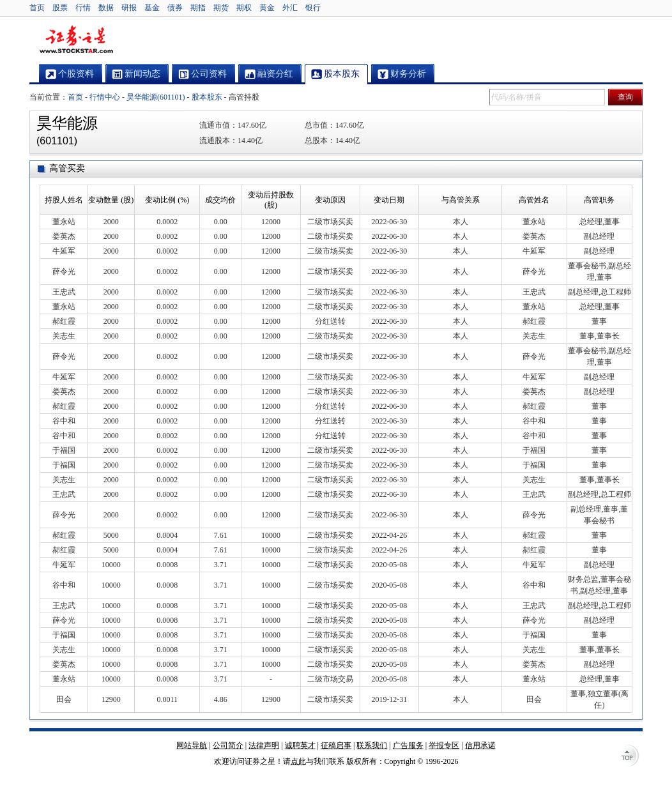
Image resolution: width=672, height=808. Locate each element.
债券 (175, 8)
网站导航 (192, 745)
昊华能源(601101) (156, 97)
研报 (129, 8)
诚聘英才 (300, 745)
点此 (298, 761)
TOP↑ (630, 757)
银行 (313, 8)
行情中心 (105, 97)
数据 (106, 8)
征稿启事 (336, 745)
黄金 (267, 8)
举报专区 (444, 745)
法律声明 (264, 745)
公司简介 (228, 745)
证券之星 (76, 40)
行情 (83, 8)
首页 (37, 8)
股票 (60, 8)
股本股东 (207, 97)
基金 (152, 8)
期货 (221, 8)
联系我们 (372, 745)
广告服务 (408, 745)
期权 (244, 8)
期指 (198, 8)
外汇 (290, 8)
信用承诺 (480, 745)
